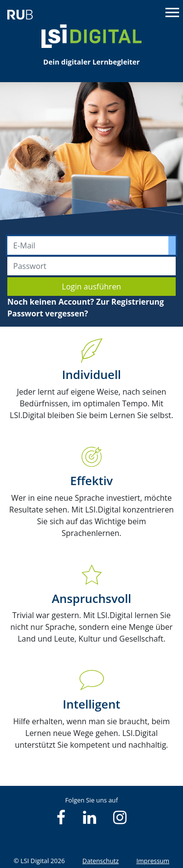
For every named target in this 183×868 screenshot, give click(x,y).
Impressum (153, 861)
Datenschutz (101, 861)
